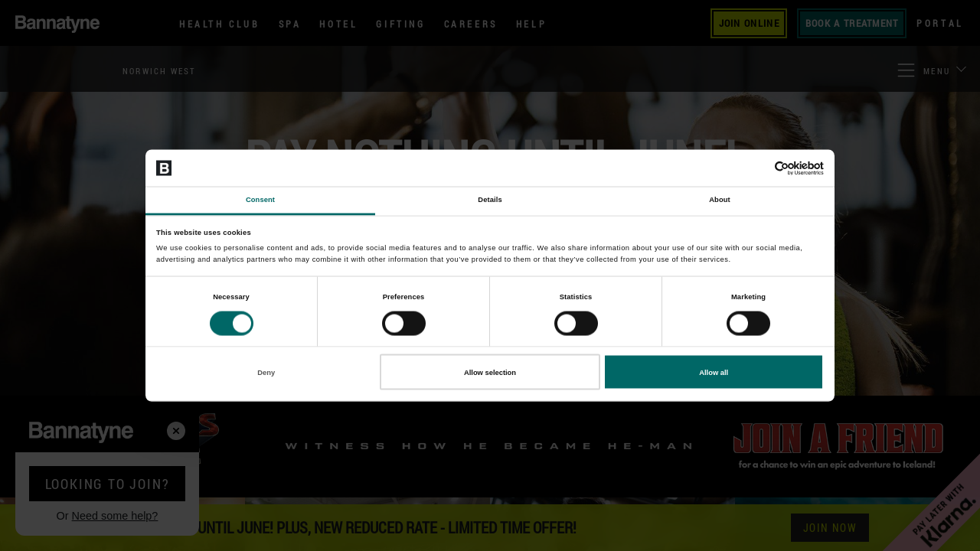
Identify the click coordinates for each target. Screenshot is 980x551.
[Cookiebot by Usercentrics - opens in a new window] (757, 168)
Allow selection (490, 372)
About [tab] (720, 200)
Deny (266, 372)
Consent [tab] (260, 200)
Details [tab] (490, 200)
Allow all (714, 372)
